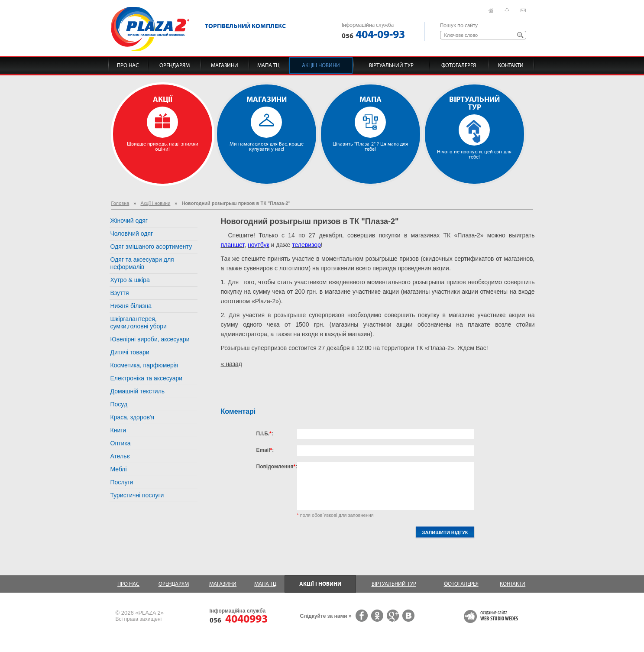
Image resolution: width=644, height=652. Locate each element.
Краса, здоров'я (133, 417)
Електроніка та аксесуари (147, 378)
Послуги (122, 482)
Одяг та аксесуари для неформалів (142, 263)
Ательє (120, 456)
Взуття (120, 293)
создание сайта (499, 616)
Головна (120, 203)
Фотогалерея (459, 65)
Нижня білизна (131, 306)
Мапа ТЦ (268, 65)
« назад (231, 364)
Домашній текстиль (138, 391)
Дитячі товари (130, 352)
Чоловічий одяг (132, 234)
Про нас (128, 65)
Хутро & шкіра (130, 280)
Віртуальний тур (391, 65)
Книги (118, 430)
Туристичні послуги (137, 495)
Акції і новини (321, 65)
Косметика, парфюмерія (144, 365)
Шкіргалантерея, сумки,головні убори (139, 323)
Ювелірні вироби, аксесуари (150, 339)
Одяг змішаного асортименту (151, 247)
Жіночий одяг (129, 221)
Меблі (119, 469)
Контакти (511, 65)
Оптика (121, 443)
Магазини (225, 65)
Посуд (119, 404)
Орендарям (175, 65)
